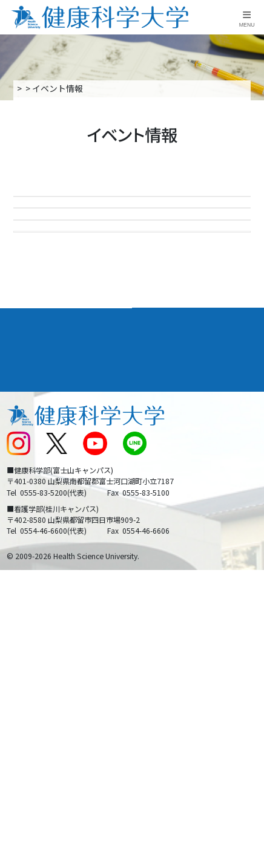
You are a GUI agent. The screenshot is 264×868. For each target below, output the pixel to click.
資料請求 (251, 143)
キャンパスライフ (44, 531)
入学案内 (91, 88)
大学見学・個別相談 (73, 321)
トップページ (41, 88)
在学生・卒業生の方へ (180, 649)
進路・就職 (162, 506)
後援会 (18, 555)
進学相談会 (54, 269)
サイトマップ (163, 625)
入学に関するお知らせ (180, 602)
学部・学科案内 (171, 480)
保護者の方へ (31, 672)
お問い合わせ (163, 579)
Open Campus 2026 (74, 216)
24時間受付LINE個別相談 (84, 373)
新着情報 (22, 602)
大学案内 (25, 480)
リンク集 (154, 555)
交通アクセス (31, 579)
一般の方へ (159, 672)
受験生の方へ (31, 649)
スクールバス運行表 (44, 625)
